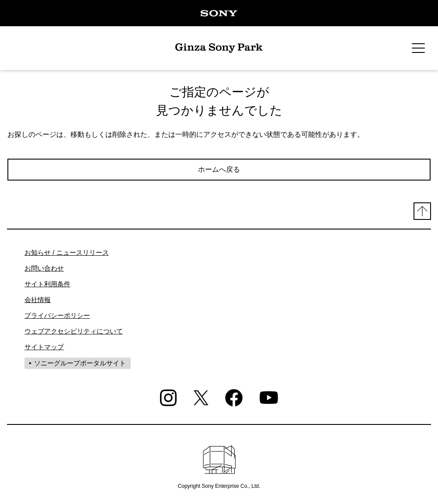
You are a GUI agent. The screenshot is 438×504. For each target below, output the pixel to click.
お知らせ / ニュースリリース (67, 252)
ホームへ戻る (219, 169)
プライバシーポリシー (57, 315)
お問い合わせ (44, 268)
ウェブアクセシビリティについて (74, 331)
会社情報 (38, 300)
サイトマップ (44, 347)
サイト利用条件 (47, 284)
